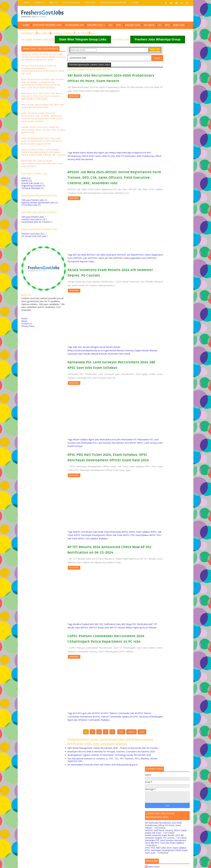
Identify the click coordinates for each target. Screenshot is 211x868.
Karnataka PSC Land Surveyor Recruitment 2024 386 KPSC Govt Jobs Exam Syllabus (42, 164)
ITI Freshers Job (74, 26)
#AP (92, 650)
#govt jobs (104, 153)
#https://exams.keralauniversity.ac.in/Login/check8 (92, 362)
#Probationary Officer (120, 156)
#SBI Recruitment (76, 163)
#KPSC (89, 460)
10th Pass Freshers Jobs (47, 26)
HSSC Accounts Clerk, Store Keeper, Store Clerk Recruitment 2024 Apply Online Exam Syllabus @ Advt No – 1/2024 (44, 153)
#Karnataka (116, 554)
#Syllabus (72, 564)
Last (132, 770)
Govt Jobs (29, 34)
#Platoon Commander (122, 757)
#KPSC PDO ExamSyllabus (80, 561)
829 (111, 770)
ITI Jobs (135, 3)
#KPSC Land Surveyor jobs (105, 460)
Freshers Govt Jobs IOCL (34, 235)
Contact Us (39, 3)
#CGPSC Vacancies (77, 757)
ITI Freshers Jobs (31, 206)
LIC (160, 26)
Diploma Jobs (95, 26)
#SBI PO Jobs (82, 159)
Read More (74, 97)
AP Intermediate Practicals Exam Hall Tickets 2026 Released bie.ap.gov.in (103, 816)
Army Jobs (82, 34)
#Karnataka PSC (129, 453)
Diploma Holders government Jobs (40, 203)
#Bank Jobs (92, 153)
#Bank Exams (79, 153)
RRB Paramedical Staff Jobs (113, 3)
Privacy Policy (28, 327)
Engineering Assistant (33, 186)
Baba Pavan (154, 147)
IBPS (167, 26)
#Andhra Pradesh (81, 650)
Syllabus (149, 26)
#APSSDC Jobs (113, 270)
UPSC (119, 26)
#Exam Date (92, 554)
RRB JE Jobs (90, 3)
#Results (119, 365)
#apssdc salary (136, 273)
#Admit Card (79, 554)
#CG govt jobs (85, 750)
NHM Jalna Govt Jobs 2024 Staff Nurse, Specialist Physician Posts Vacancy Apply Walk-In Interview (42, 97)
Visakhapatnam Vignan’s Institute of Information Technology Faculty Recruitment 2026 (100, 805)
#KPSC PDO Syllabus (127, 561)
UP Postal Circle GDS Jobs (35, 237)
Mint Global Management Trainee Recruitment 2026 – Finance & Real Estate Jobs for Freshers (104, 793)
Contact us (27, 324)
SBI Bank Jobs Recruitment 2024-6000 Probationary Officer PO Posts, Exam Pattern (163, 106)
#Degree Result (98, 358)
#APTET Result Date (120, 653)
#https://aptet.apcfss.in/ (87, 656)
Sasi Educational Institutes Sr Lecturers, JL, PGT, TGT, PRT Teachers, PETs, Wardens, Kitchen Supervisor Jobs (104, 811)
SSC (110, 26)
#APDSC (106, 653)
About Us (53, 3)
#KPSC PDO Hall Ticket (105, 561)
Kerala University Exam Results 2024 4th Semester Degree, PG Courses (164, 117)
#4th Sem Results (81, 358)
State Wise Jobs (61, 34)
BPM (26, 179)
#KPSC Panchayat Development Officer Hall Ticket (118, 558)
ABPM (27, 181)
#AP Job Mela (79, 267)
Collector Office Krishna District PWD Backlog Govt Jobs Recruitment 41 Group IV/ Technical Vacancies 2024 (43, 58)
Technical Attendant (32, 189)
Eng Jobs (43, 34)
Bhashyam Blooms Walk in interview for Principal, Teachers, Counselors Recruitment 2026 (102, 799)
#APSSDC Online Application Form (89, 273)
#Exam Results (113, 358)
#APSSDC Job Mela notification (102, 267)
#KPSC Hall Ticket (84, 558)
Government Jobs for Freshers (37, 223)
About (24, 322)
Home (27, 3)
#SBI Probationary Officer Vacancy (127, 159)
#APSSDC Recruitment (117, 273)
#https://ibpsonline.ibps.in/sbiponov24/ (86, 156)
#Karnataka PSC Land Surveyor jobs (85, 457)
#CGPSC (96, 750)
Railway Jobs (133, 26)
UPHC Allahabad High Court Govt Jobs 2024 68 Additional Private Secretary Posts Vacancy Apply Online (42, 142)
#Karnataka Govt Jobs (110, 453)
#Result (110, 365)
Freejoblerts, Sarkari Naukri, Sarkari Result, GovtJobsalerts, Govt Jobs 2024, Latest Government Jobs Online (81, 861)
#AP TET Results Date (90, 653)
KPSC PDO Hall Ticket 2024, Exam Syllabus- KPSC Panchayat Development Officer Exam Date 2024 (104, 474)
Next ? (122, 770)
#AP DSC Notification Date (108, 650)
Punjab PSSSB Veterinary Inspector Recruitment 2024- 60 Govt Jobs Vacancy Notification (44, 131)
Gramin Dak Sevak (32, 184)
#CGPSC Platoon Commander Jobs (118, 750)
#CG (75, 750)
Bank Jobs (179, 26)
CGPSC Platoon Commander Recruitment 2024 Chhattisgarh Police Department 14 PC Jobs (104, 670)
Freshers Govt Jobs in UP (34, 220)
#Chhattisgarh (93, 757)
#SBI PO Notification (99, 159)
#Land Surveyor (126, 460)
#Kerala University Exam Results (91, 365)
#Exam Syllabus (80, 453)
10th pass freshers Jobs (34, 201)
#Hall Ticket (104, 554)
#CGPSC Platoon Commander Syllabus (119, 754)
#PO (107, 156)
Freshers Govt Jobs (71, 3)
